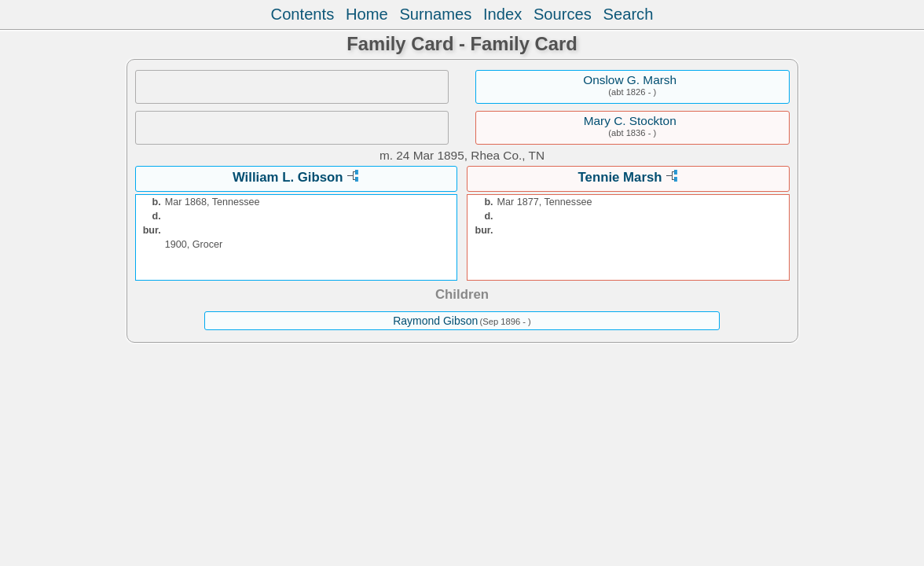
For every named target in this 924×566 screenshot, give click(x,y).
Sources (563, 14)
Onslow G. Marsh (630, 80)
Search (629, 14)
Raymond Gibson (435, 321)
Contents (303, 14)
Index (502, 14)
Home (367, 14)
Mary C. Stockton (630, 121)
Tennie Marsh (620, 177)
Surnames (435, 14)
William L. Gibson (288, 177)
